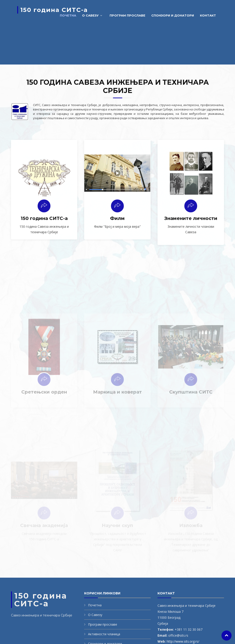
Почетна (68, 15)
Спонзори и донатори (173, 15)
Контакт (208, 15)
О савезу (90, 15)
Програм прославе (127, 15)
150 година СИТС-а (54, 10)
